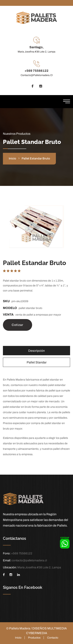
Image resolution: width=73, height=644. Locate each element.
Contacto (53, 638)
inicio (12, 158)
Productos (34, 638)
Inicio (18, 638)
